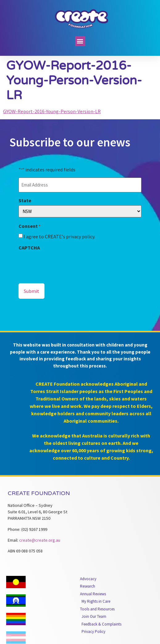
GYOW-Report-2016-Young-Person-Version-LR (52, 111)
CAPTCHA (29, 248)
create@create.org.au (40, 540)
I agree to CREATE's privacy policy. (59, 236)
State (25, 200)
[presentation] (65, 265)
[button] (80, 41)
